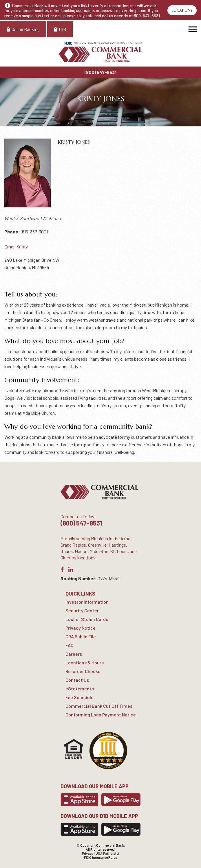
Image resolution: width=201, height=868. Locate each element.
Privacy (88, 853)
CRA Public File (81, 636)
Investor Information (87, 602)
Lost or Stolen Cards (87, 619)
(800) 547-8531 (100, 72)
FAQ (69, 645)
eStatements (80, 689)
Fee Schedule (80, 697)
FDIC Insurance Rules (101, 857)
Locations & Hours (85, 662)
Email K (12, 247)
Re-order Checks (83, 671)
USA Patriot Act (107, 853)
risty (23, 247)
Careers (74, 654)
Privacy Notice (81, 628)
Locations (182, 10)
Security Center (82, 610)
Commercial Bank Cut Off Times (99, 706)
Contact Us (77, 680)
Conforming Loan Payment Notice (101, 715)
